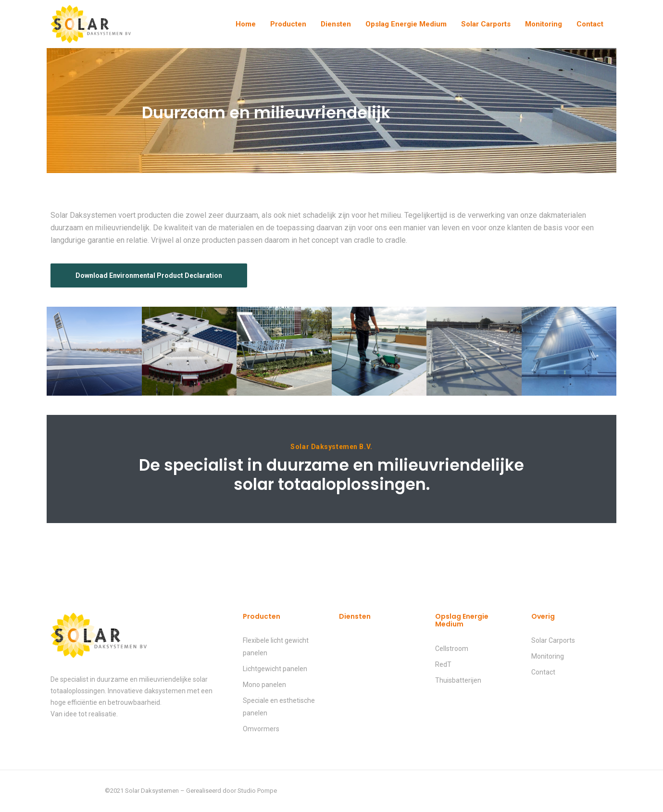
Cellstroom (452, 649)
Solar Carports (486, 24)
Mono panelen (264, 685)
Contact (590, 24)
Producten (288, 24)
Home (246, 24)
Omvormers (261, 729)
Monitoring (544, 24)
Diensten (336, 24)
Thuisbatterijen (458, 680)
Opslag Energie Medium (406, 24)
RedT (443, 664)
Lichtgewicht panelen (275, 669)
